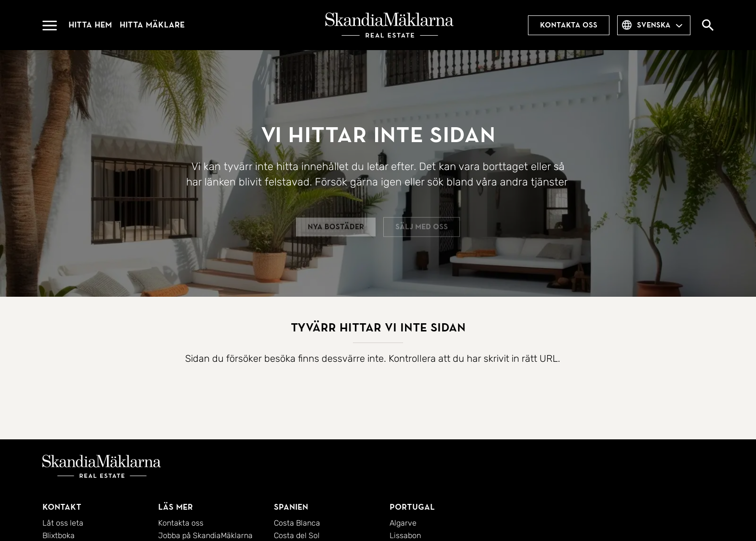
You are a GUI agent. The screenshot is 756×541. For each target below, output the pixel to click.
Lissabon (405, 535)
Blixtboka (59, 535)
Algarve (403, 523)
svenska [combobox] (654, 25)
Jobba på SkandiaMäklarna (205, 535)
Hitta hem (90, 25)
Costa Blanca (297, 523)
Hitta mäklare (152, 25)
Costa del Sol (297, 535)
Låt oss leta (63, 523)
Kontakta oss (569, 25)
